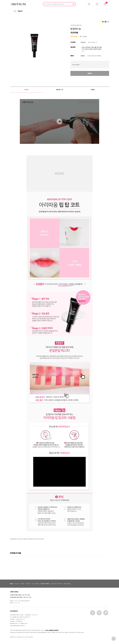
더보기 (83, 51)
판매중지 (90, 73)
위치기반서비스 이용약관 (56, 584)
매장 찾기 (28, 584)
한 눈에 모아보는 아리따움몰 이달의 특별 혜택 (54, 4)
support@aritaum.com (20, 619)
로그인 (11, 584)
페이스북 (93, 613)
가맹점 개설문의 (67, 584)
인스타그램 (99, 613)
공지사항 (17, 584)
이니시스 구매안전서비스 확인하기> (52, 630)
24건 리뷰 (84, 36)
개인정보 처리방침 (45, 584)
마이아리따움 (89, 4)
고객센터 (22, 584)
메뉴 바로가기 (0, 14)
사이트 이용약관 (35, 584)
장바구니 (107, 3)
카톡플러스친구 (106, 613)
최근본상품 (97, 4)
